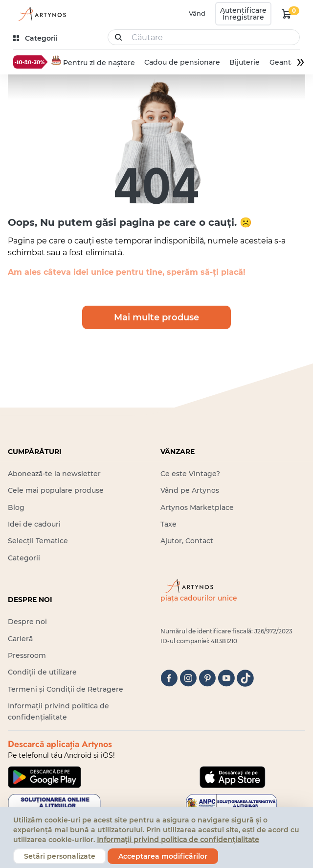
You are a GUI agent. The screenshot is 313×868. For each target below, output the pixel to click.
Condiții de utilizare (42, 672)
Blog (16, 507)
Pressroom (27, 655)
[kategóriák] (36, 38)
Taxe (168, 524)
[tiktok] (245, 678)
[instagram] (188, 678)
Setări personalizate (60, 856)
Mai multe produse (156, 317)
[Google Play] (45, 777)
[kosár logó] (287, 14)
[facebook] (169, 678)
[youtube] (226, 678)
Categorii (24, 558)
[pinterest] (207, 678)
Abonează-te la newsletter (54, 474)
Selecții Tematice (38, 541)
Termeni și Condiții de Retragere (66, 689)
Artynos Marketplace (197, 507)
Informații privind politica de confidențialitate (178, 840)
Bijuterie (245, 62)
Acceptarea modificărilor (163, 856)
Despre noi (27, 622)
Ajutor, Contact (187, 541)
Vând (197, 13)
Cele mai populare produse (56, 490)
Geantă (282, 62)
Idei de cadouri (34, 524)
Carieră (20, 639)
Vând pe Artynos (190, 490)
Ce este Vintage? (190, 474)
